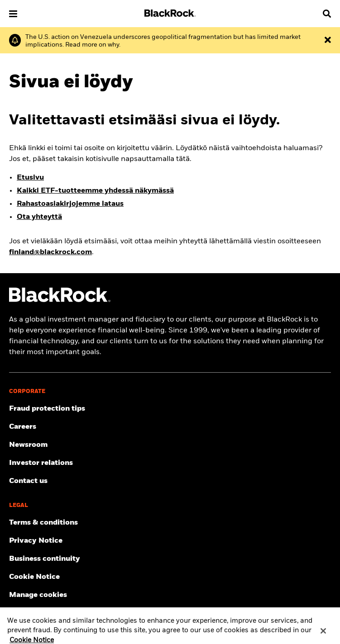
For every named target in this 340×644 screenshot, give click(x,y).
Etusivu (30, 178)
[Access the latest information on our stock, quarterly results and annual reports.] (170, 463)
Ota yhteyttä (39, 217)
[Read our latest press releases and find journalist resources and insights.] (170, 445)
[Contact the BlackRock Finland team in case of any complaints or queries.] (170, 481)
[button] (13, 14)
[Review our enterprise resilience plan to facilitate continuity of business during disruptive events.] (170, 559)
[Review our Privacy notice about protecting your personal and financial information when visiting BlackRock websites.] (170, 541)
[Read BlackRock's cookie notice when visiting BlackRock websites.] (170, 577)
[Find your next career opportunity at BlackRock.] (170, 427)
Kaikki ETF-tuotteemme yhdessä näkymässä (95, 191)
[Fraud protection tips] (170, 409)
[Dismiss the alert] (328, 40)
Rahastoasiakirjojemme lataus (70, 204)
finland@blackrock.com (50, 252)
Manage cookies (38, 595)
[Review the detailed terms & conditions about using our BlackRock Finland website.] (170, 523)
